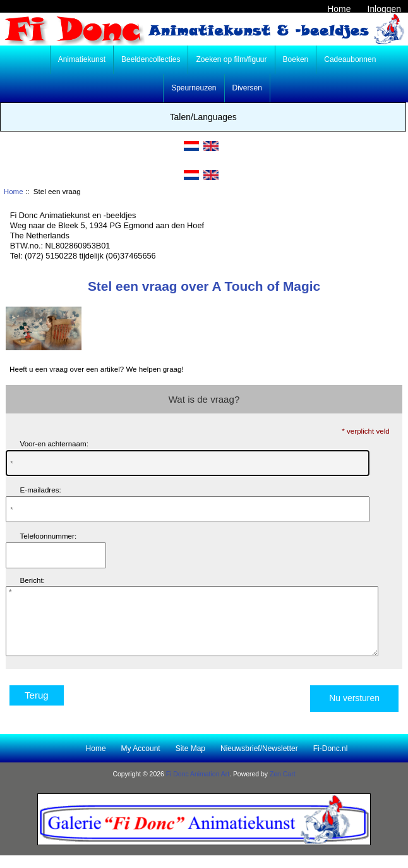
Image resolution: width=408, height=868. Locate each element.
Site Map (190, 762)
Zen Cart (283, 787)
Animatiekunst (82, 59)
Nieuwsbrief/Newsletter (259, 762)
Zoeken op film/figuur (231, 59)
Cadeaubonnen (350, 59)
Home (339, 9)
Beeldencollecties (151, 59)
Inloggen (384, 9)
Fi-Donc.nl (331, 762)
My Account (141, 762)
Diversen (247, 88)
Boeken (296, 59)
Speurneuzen (194, 88)
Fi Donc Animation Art (198, 787)
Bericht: (33, 580)
